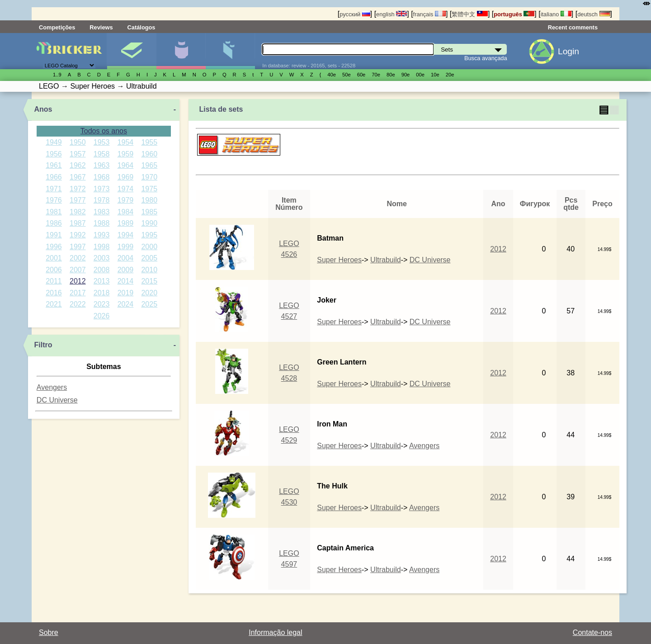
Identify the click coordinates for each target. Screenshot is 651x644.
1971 (54, 189)
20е (450, 75)
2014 (126, 281)
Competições (57, 27)
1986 (54, 223)
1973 (102, 189)
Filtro (43, 345)
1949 (54, 142)
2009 (126, 270)
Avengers (52, 387)
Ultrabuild (386, 260)
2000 (149, 247)
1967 (78, 177)
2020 (149, 293)
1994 (126, 235)
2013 (102, 281)
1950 (78, 142)
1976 (54, 200)
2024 (126, 304)
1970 (149, 177)
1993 (102, 235)
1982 (78, 212)
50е (347, 75)
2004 (126, 258)
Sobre (49, 632)
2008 (102, 270)
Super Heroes (339, 260)
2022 (78, 304)
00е (420, 75)
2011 (54, 281)
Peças (230, 51)
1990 (149, 223)
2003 (102, 258)
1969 (126, 177)
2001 (54, 258)
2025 (149, 304)
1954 (126, 142)
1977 (78, 200)
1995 (149, 235)
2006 (54, 270)
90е (406, 75)
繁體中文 (470, 14)
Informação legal (275, 632)
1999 (126, 247)
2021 (54, 304)
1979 (126, 200)
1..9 (57, 75)
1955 (149, 142)
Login (568, 51)
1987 (78, 223)
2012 (78, 281)
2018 (102, 293)
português (514, 14)
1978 (102, 200)
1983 (102, 212)
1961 (54, 165)
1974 (126, 189)
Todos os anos (104, 131)
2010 (149, 270)
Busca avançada (486, 58)
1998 (102, 247)
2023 (102, 304)
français (429, 14)
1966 (54, 177)
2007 (78, 270)
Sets (132, 51)
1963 (102, 165)
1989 (126, 223)
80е (391, 75)
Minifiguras (181, 51)
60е (361, 75)
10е (435, 75)
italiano (556, 14)
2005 (149, 258)
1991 (54, 235)
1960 (149, 154)
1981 (54, 212)
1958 (102, 154)
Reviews (101, 27)
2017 (78, 293)
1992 (78, 235)
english (392, 14)
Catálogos (142, 27)
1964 (126, 165)
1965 (149, 165)
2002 (78, 258)
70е (376, 75)
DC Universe (57, 400)
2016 (54, 293)
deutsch (594, 14)
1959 (126, 154)
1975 (149, 189)
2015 (149, 281)
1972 (78, 189)
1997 (78, 247)
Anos (43, 109)
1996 (54, 247)
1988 (102, 223)
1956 (54, 154)
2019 (126, 293)
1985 (149, 212)
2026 (102, 316)
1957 (78, 154)
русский (355, 14)
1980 (149, 200)
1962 (78, 165)
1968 (102, 177)
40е (332, 75)
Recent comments (573, 27)
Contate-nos (592, 632)
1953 (102, 142)
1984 (126, 212)
